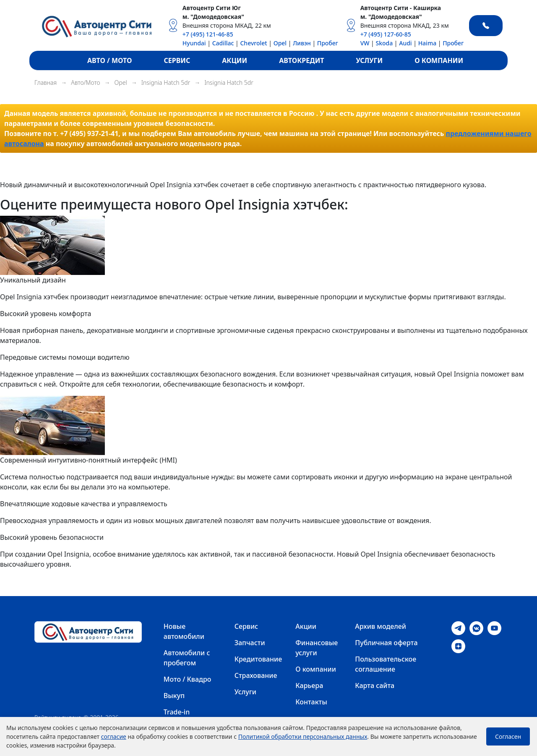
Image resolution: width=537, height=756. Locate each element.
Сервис (246, 626)
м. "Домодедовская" (213, 17)
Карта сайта (375, 685)
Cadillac (223, 43)
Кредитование (258, 659)
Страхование (256, 675)
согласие (114, 736)
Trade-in (177, 712)
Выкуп (174, 696)
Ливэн (302, 43)
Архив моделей (381, 626)
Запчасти (250, 643)
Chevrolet (253, 43)
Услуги (245, 692)
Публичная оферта (386, 643)
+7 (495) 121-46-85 (208, 34)
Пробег (328, 43)
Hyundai (194, 43)
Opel (280, 43)
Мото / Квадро (188, 679)
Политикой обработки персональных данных (303, 736)
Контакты (311, 702)
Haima (428, 43)
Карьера (309, 685)
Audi (405, 43)
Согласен (508, 736)
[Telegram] (458, 628)
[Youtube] (494, 628)
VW (365, 43)
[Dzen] (458, 646)
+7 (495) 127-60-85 (386, 34)
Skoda (384, 43)
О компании (316, 669)
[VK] (476, 628)
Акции (306, 626)
